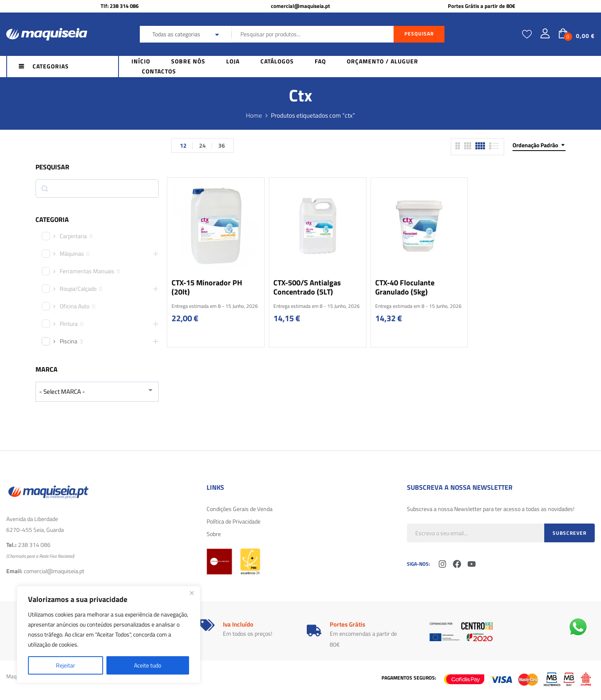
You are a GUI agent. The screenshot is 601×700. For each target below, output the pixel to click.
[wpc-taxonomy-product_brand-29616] (97, 392)
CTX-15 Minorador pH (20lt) (207, 287)
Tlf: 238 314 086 (120, 6)
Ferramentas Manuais (87, 271)
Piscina (68, 341)
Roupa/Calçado (78, 289)
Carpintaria (73, 236)
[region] (109, 635)
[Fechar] (192, 593)
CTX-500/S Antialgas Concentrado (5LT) (307, 287)
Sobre (214, 534)
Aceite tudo (148, 665)
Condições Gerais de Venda (240, 509)
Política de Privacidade (234, 521)
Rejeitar (66, 665)
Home (254, 115)
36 (222, 145)
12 (183, 145)
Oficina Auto (74, 306)
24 (202, 145)
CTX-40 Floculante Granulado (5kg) (405, 287)
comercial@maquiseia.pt (300, 6)
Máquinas (72, 254)
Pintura (69, 324)
